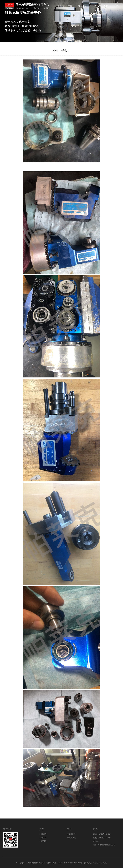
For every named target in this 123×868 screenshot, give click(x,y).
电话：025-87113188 (102, 834)
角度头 (44, 838)
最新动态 (72, 838)
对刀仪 (44, 834)
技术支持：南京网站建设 (94, 863)
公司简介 (72, 834)
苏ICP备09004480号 (73, 863)
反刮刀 (44, 841)
